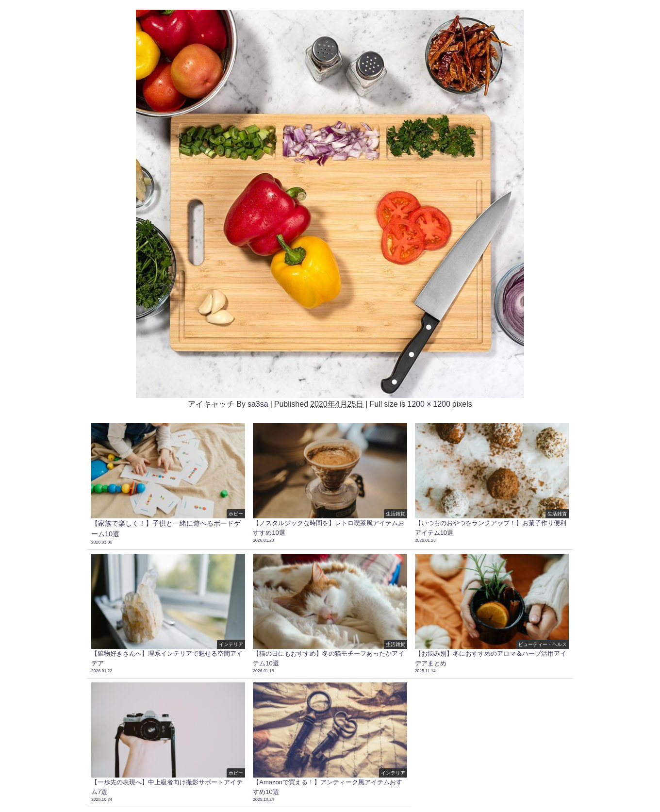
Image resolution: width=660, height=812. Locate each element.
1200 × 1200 (429, 404)
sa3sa (258, 404)
